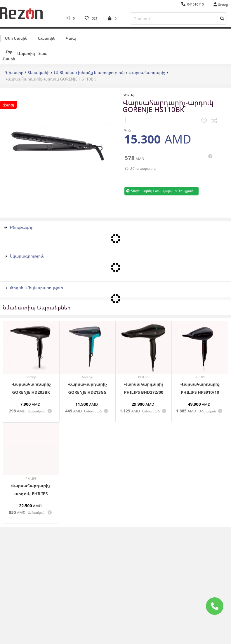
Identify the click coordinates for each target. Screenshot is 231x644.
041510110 (193, 4)
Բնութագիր (19, 226)
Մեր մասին (16, 37)
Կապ (71, 37)
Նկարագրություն (24, 255)
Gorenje (130, 94)
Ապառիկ (46, 37)
